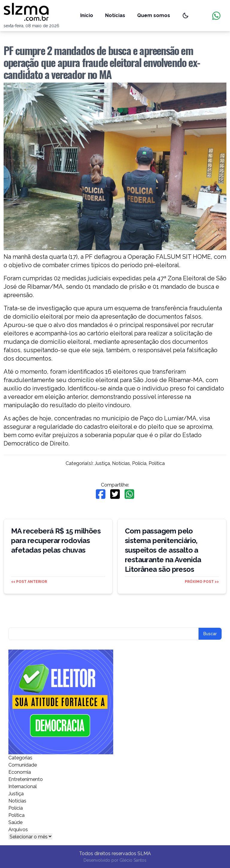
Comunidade (23, 765)
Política (157, 463)
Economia (20, 772)
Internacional (23, 786)
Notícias (115, 15)
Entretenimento (26, 779)
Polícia (139, 463)
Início (87, 15)
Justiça (102, 463)
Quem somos (154, 15)
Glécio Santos (133, 860)
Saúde (15, 822)
